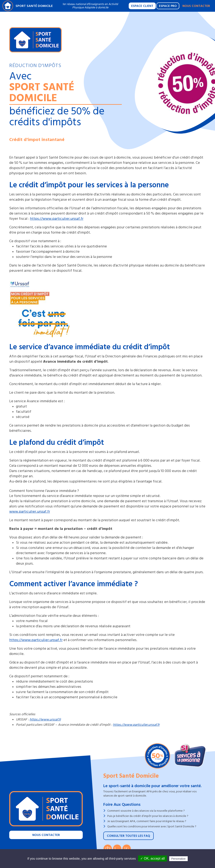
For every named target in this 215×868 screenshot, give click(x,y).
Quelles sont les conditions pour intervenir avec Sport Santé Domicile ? (152, 826)
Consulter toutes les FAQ (128, 836)
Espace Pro (168, 6)
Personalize (178, 859)
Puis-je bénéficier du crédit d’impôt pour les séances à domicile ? (148, 816)
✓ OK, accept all (153, 858)
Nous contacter (196, 6)
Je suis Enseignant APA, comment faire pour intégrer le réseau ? (147, 821)
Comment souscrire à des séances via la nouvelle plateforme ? (146, 811)
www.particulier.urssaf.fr (30, 512)
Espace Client (142, 6)
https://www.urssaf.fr (45, 719)
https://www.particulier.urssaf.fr (57, 219)
